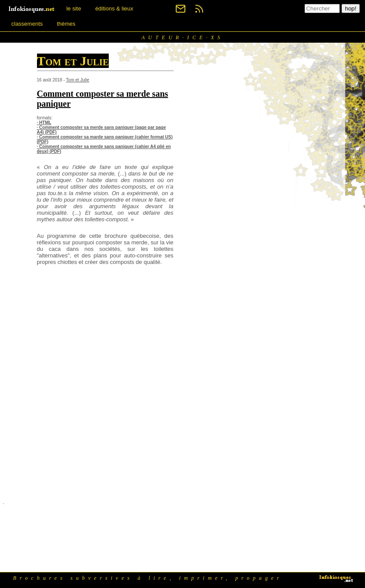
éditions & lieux (114, 8)
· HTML (44, 123)
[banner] (32, 8)
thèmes (66, 24)
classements (27, 24)
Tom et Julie (78, 80)
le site (74, 8)
